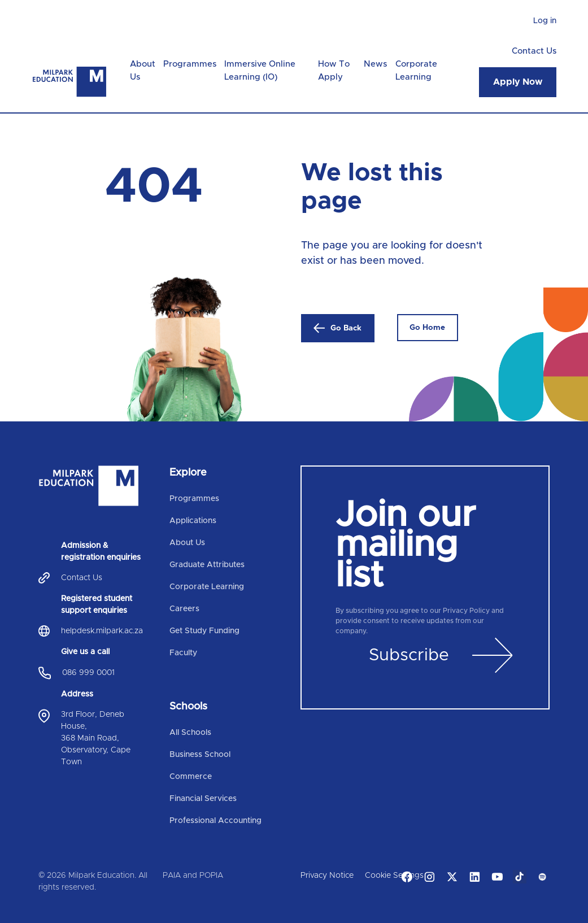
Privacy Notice (327, 876)
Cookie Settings (394, 876)
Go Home (427, 328)
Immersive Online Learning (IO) (260, 71)
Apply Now (518, 82)
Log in (545, 21)
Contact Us (534, 51)
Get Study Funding (204, 631)
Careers (184, 609)
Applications (193, 521)
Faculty (183, 653)
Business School (200, 755)
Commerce (191, 777)
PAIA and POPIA (193, 876)
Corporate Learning (416, 71)
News (375, 64)
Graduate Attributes (207, 565)
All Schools (190, 733)
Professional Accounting (215, 821)
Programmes (190, 64)
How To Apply (334, 71)
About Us (143, 71)
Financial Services (203, 799)
